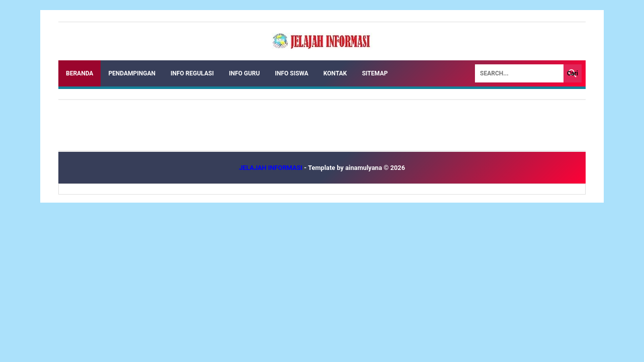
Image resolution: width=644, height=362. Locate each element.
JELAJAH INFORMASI (271, 168)
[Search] (519, 73)
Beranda (79, 73)
